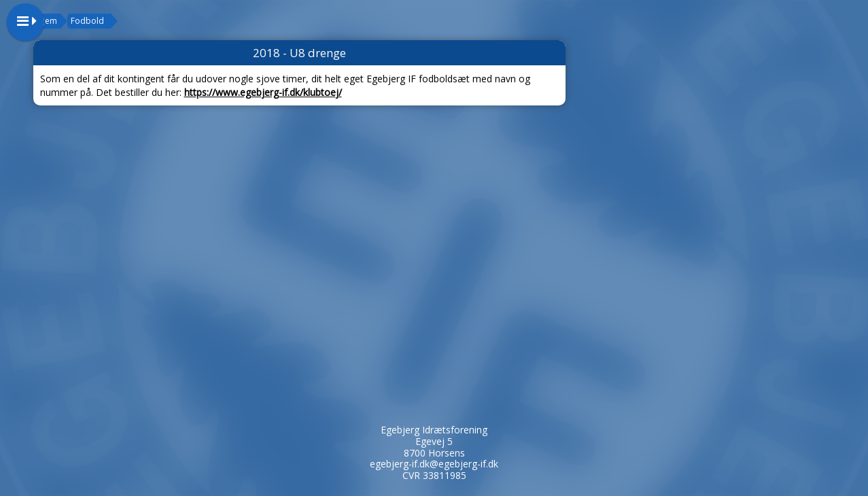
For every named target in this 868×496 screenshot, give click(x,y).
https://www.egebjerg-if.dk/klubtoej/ (263, 92)
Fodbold (87, 21)
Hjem (47, 21)
